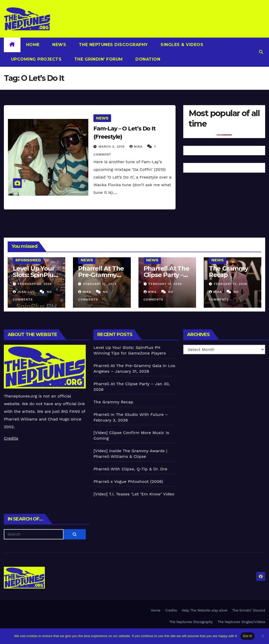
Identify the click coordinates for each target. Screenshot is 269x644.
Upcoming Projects (35, 59)
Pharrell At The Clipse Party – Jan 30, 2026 (166, 275)
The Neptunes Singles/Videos (241, 622)
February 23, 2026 (35, 284)
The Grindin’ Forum (98, 59)
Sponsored (28, 260)
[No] (263, 636)
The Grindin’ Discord (249, 610)
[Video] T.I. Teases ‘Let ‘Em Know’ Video (134, 494)
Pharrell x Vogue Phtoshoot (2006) (128, 481)
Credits (11, 438)
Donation (147, 59)
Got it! (248, 636)
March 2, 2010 (112, 147)
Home (33, 45)
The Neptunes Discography (113, 45)
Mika (137, 147)
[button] (261, 52)
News (59, 45)
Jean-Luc (24, 292)
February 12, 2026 (100, 284)
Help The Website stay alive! (205, 610)
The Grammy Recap (228, 272)
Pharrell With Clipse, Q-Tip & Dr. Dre (130, 469)
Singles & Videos (181, 45)
